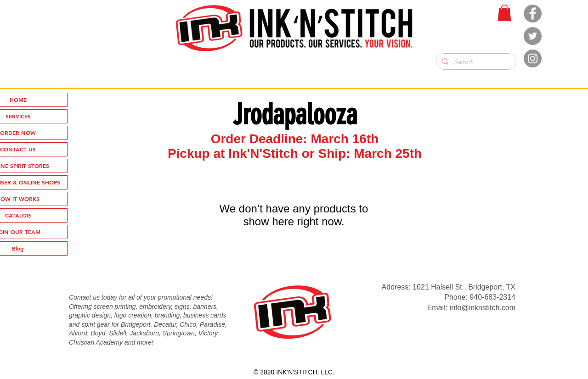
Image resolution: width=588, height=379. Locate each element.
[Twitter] (533, 36)
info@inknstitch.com (483, 308)
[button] (504, 13)
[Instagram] (533, 59)
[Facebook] (533, 14)
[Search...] (475, 62)
